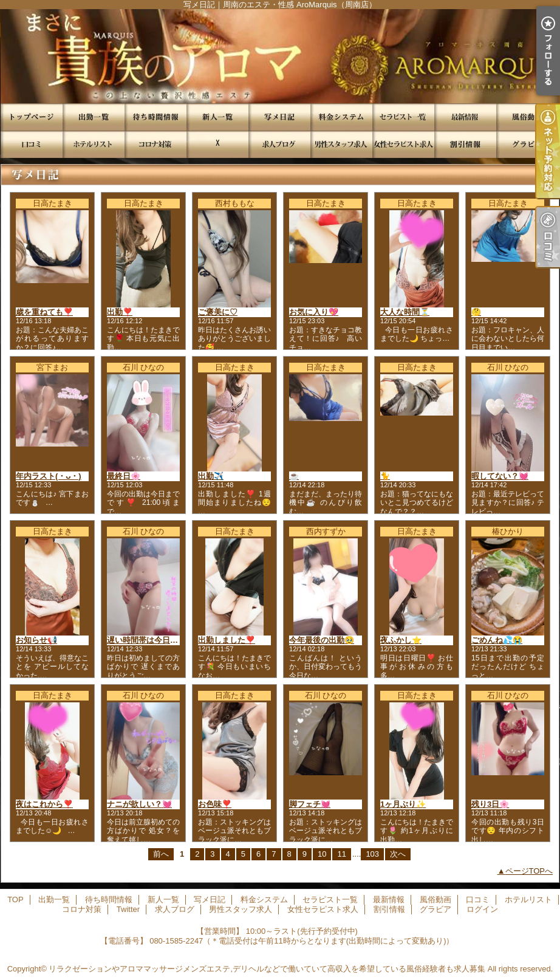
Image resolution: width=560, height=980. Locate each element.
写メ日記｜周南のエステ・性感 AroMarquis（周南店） (280, 56)
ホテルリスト (94, 144)
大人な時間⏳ (405, 312)
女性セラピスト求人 (403, 144)
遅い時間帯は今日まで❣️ (151, 640)
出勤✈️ (211, 476)
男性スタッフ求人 (341, 144)
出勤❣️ (120, 312)
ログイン (482, 909)
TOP (32, 117)
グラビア (527, 144)
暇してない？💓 (500, 476)
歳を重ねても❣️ (44, 312)
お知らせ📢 (36, 640)
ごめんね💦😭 (497, 640)
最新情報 (465, 117)
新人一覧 (217, 117)
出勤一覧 (94, 117)
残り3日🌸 (490, 804)
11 (341, 854)
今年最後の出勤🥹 (322, 640)
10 (322, 854)
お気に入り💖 (314, 312)
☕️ (294, 476)
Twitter (217, 144)
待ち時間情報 (155, 117)
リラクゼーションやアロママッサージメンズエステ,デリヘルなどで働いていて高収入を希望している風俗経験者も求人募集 (267, 969)
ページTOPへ (529, 871)
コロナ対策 (155, 144)
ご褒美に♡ (218, 312)
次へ (398, 854)
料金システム (341, 117)
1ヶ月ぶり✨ (403, 804)
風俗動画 (527, 117)
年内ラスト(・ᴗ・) (49, 476)
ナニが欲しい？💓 (139, 804)
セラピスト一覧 (403, 117)
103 (372, 854)
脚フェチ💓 (310, 804)
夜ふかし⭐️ (401, 640)
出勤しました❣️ (227, 640)
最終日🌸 (124, 476)
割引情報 (465, 144)
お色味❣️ (215, 804)
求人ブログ (279, 144)
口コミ (32, 144)
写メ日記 (279, 117)
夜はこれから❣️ (44, 804)
